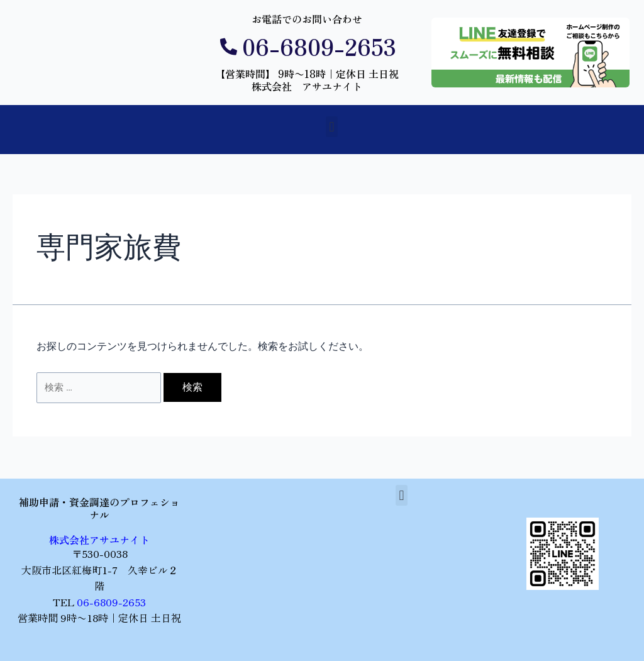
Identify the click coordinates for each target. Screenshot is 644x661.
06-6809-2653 (111, 602)
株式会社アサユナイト (99, 540)
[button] (332, 127)
